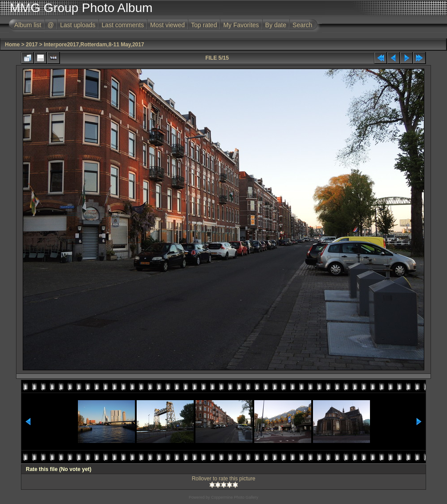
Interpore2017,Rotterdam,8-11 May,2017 (94, 45)
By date (276, 25)
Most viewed (167, 25)
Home (12, 45)
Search (302, 25)
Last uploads (78, 25)
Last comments (123, 25)
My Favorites (241, 25)
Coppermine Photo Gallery (235, 497)
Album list (28, 25)
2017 (32, 45)
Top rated (204, 25)
